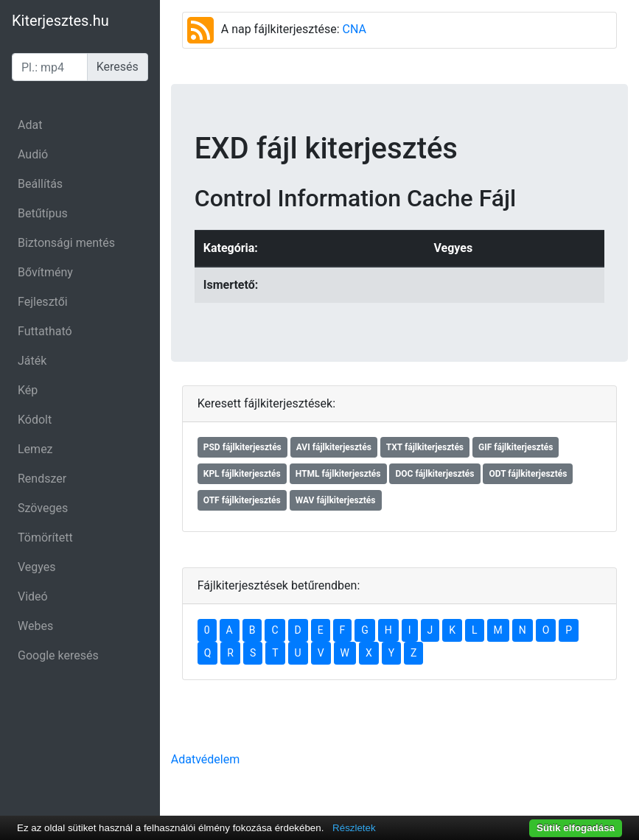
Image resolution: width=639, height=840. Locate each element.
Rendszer (42, 479)
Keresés (118, 67)
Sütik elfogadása (576, 828)
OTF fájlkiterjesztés (242, 500)
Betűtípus (43, 213)
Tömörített (45, 538)
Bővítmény (45, 272)
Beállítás (40, 184)
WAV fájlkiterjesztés (336, 500)
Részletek (354, 828)
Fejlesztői (43, 302)
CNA (355, 29)
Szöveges (43, 508)
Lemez (35, 449)
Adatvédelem (205, 759)
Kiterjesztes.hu (60, 21)
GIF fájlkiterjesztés (516, 447)
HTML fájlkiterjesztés (338, 474)
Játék (32, 361)
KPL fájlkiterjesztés (242, 474)
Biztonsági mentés (66, 243)
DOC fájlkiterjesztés (434, 474)
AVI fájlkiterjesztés (334, 447)
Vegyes (37, 567)
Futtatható (45, 331)
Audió (33, 154)
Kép (28, 390)
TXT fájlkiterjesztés (425, 447)
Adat (30, 125)
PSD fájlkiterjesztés (242, 447)
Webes (35, 626)
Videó (33, 596)
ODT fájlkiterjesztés (528, 474)
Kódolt (35, 420)
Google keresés (58, 655)
